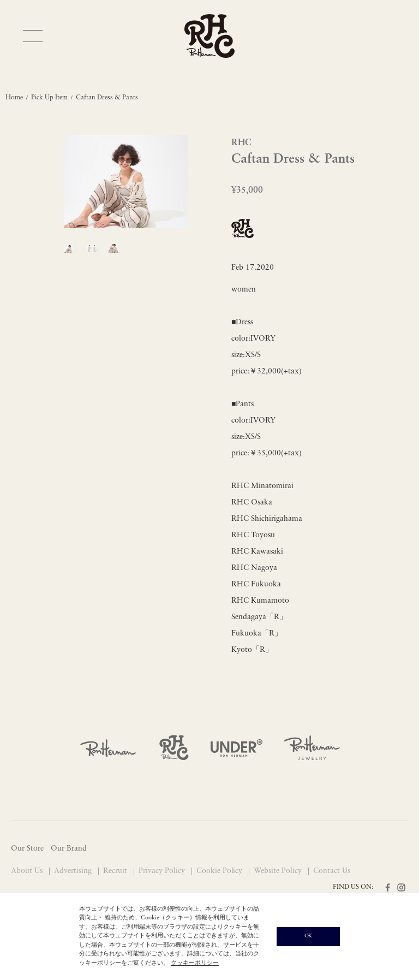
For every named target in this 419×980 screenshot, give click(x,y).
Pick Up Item (49, 98)
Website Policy (279, 871)
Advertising (74, 871)
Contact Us (332, 871)
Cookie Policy (221, 871)
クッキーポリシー (195, 963)
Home (14, 98)
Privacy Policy (163, 871)
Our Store (27, 849)
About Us (28, 871)
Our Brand (69, 849)
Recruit (116, 871)
